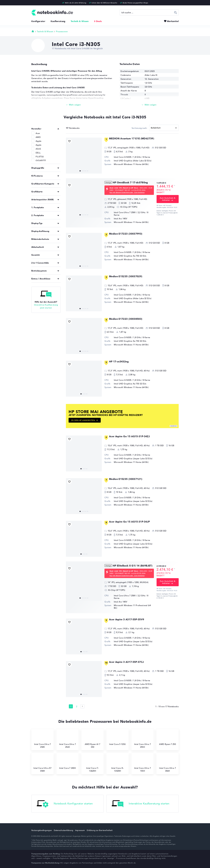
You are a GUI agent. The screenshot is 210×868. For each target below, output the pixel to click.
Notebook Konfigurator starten (65, 804)
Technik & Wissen (80, 21)
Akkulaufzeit (38, 247)
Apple (39, 141)
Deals (99, 21)
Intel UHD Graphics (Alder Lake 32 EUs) (133, 161)
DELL (38, 153)
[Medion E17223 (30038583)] (84, 336)
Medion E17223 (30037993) (126, 234)
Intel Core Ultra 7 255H (142, 740)
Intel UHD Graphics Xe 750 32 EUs (130, 256)
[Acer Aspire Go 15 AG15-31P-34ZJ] (84, 453)
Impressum (80, 830)
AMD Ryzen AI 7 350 (92, 740)
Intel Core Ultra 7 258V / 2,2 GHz (130, 212)
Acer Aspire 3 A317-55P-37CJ (126, 662)
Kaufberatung (58, 21)
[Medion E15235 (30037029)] (84, 293)
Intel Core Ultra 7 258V (42, 740)
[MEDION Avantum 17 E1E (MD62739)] (84, 156)
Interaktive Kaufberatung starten (141, 804)
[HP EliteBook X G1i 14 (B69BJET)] (84, 583)
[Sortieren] (164, 128)
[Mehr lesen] (73, 105)
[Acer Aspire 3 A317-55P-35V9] (84, 637)
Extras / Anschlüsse (41, 279)
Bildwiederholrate (40, 239)
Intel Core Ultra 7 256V (67, 740)
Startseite (33, 31)
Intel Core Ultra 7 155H (142, 764)
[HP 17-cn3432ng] (84, 379)
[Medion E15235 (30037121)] (84, 496)
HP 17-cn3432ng (119, 362)
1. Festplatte (38, 207)
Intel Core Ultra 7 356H (167, 764)
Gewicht (35, 255)
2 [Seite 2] (77, 706)
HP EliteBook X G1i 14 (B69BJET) (133, 566)
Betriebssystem (39, 271)
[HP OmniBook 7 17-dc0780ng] (84, 200)
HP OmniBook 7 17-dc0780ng (130, 182)
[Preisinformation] (175, 186)
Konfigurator (38, 21)
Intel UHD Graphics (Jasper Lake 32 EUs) (133, 458)
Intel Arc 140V (120, 219)
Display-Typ (37, 223)
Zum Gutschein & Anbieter (168, 199)
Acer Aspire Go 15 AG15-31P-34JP (129, 522)
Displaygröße (38, 168)
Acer (38, 133)
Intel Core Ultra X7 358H (43, 764)
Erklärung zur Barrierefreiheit (100, 830)
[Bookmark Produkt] (69, 141)
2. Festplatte (38, 215)
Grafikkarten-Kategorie (43, 184)
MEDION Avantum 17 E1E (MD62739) (132, 138)
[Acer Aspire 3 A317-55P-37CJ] (84, 679)
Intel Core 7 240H (67, 762)
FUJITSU (40, 157)
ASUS (38, 149)
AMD (38, 137)
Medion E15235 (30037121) (126, 479)
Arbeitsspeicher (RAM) (43, 199)
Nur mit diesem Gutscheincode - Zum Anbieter (127, 192)
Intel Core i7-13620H (92, 764)
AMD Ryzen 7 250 (167, 739)
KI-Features (37, 176)
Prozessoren (62, 31)
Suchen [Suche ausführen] (176, 12)
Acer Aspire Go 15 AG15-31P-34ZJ (129, 436)
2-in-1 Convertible (40, 263)
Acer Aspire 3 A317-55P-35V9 (127, 619)
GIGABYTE (41, 160)
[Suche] (149, 12)
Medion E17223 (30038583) (126, 319)
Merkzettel (173, 21)
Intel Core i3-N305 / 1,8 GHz (127, 157)
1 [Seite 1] (71, 706)
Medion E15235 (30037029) (126, 276)
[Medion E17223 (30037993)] (84, 251)
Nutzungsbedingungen (42, 830)
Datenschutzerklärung (63, 830)
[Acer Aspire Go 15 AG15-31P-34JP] (84, 539)
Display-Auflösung (40, 231)
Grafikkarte (37, 192)
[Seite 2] (82, 706)
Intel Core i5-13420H (118, 764)
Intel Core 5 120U (117, 739)
